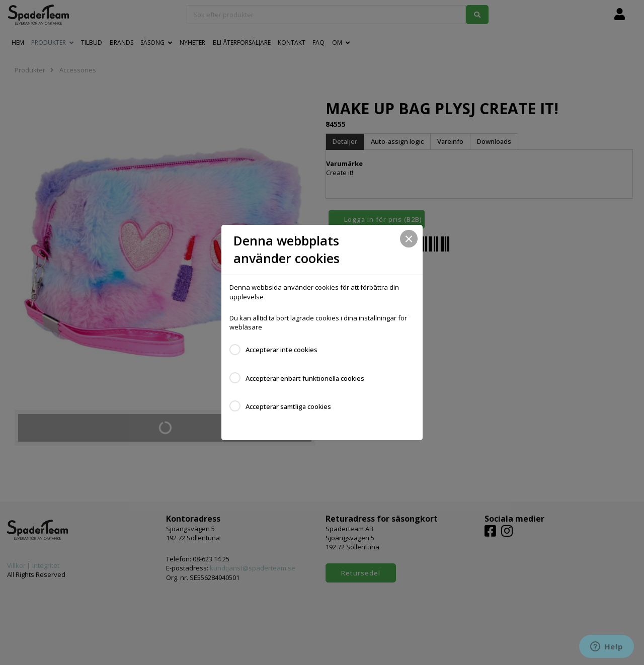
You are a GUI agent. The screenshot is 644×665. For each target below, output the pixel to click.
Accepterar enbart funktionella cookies (305, 378)
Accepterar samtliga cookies (288, 406)
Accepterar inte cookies (281, 350)
